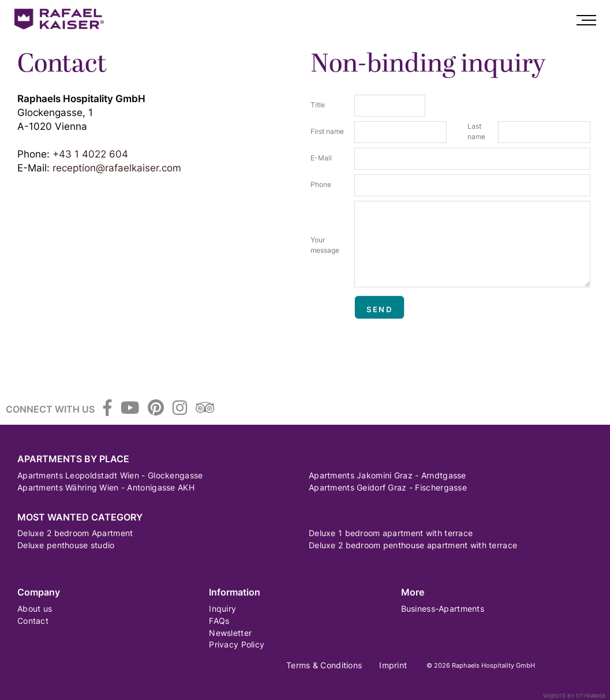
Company (39, 592)
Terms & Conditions (324, 665)
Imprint (393, 665)
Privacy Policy (237, 644)
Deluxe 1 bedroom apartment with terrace (391, 533)
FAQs (219, 621)
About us (35, 609)
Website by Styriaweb (574, 696)
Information (235, 592)
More (413, 592)
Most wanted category (80, 517)
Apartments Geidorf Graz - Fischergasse (388, 487)
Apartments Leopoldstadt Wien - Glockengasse (110, 475)
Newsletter (230, 633)
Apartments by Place (73, 459)
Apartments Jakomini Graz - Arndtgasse (388, 475)
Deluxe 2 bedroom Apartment (75, 533)
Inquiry (222, 609)
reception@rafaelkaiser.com (117, 168)
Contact (33, 621)
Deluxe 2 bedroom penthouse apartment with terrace (413, 545)
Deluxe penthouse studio (66, 545)
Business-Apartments (443, 609)
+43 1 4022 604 (90, 154)
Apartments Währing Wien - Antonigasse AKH (106, 487)
